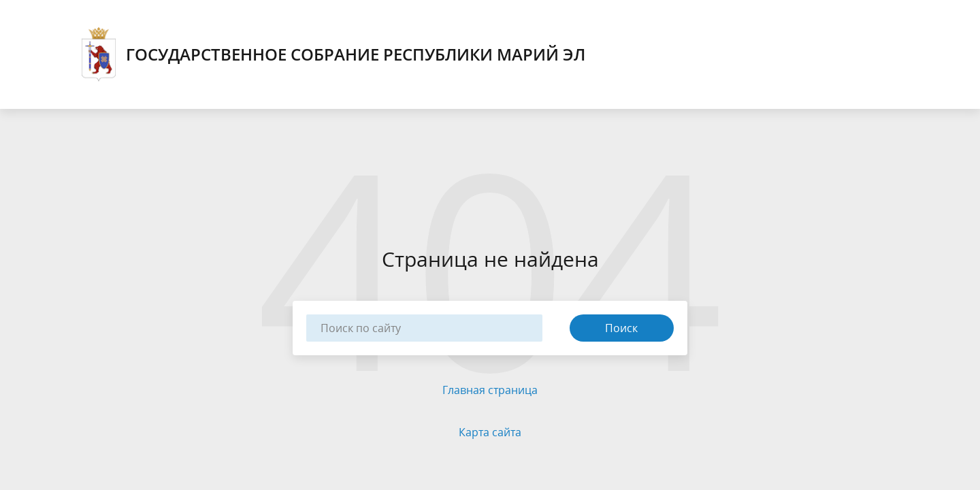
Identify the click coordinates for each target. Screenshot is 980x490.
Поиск (621, 328)
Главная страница (490, 390)
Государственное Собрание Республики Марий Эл (333, 54)
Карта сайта (490, 432)
